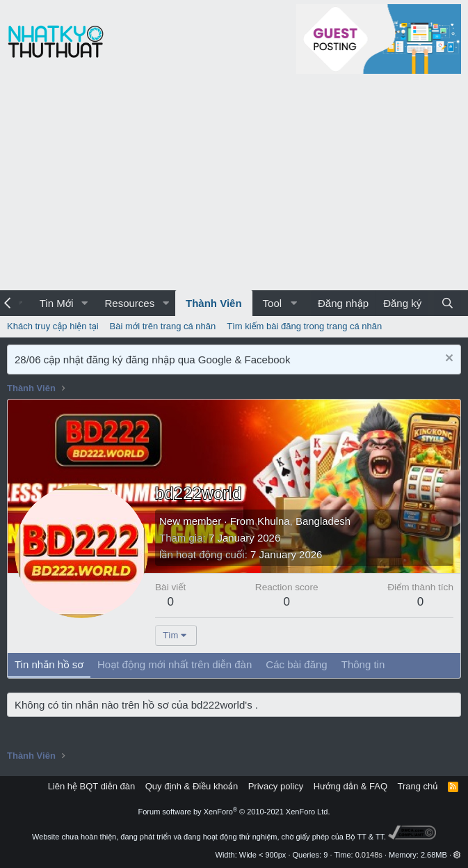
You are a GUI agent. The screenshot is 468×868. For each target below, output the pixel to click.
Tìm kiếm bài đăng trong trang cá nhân (304, 326)
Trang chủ (418, 786)
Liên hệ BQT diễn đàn (92, 786)
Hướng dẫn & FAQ (350, 786)
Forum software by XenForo (234, 812)
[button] (84, 303)
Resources (129, 303)
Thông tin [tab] (363, 664)
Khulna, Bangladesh (304, 521)
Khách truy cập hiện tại (53, 326)
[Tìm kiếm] (447, 303)
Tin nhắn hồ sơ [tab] (49, 664)
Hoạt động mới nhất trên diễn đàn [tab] (175, 664)
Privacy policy (276, 786)
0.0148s (369, 855)
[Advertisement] (234, 186)
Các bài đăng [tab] (296, 664)
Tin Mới (57, 303)
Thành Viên (214, 303)
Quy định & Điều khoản (192, 786)
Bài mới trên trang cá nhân (163, 326)
